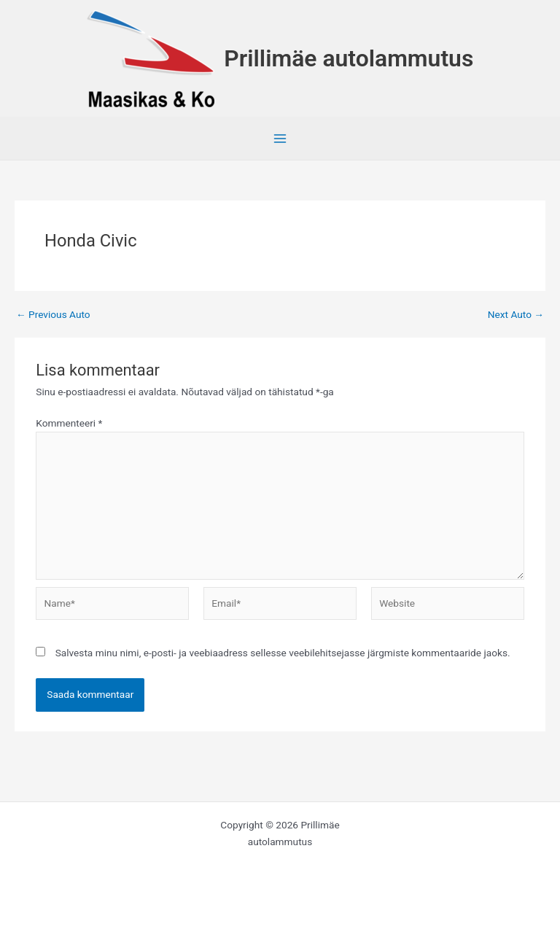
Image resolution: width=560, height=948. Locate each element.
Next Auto (516, 315)
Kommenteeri (69, 423)
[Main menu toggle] (280, 139)
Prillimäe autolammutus (349, 58)
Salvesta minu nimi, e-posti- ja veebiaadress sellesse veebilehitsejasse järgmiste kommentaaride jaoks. (283, 653)
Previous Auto (53, 315)
